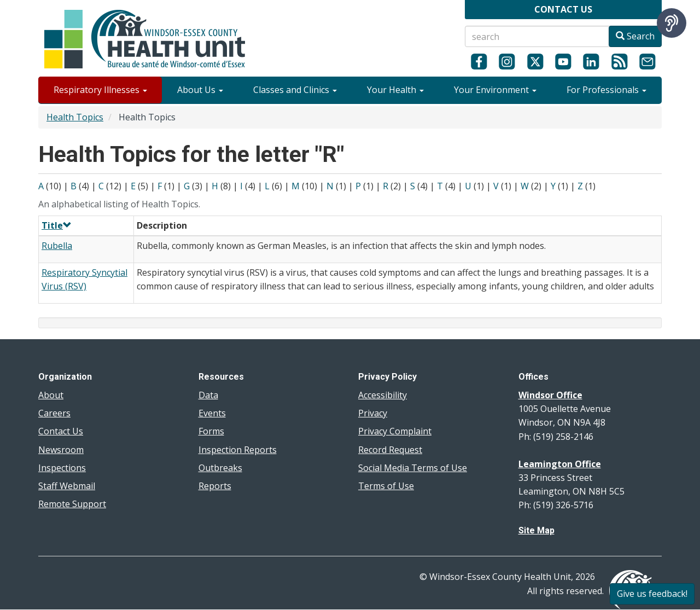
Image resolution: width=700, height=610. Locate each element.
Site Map (536, 530)
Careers (54, 413)
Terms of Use (386, 486)
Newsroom (61, 450)
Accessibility (383, 395)
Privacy (373, 413)
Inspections (62, 468)
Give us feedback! (652, 594)
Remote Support (72, 504)
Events (212, 413)
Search (635, 36)
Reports (215, 486)
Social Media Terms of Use (413, 468)
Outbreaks (220, 468)
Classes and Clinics (295, 90)
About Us (200, 90)
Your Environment (495, 90)
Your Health (395, 90)
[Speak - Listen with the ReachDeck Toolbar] (672, 23)
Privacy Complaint (395, 431)
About (51, 395)
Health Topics (75, 117)
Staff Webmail (67, 486)
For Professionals (606, 90)
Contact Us (61, 431)
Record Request (390, 450)
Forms (211, 431)
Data (208, 395)
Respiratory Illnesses (100, 90)
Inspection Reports (238, 450)
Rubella (57, 246)
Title (57, 225)
